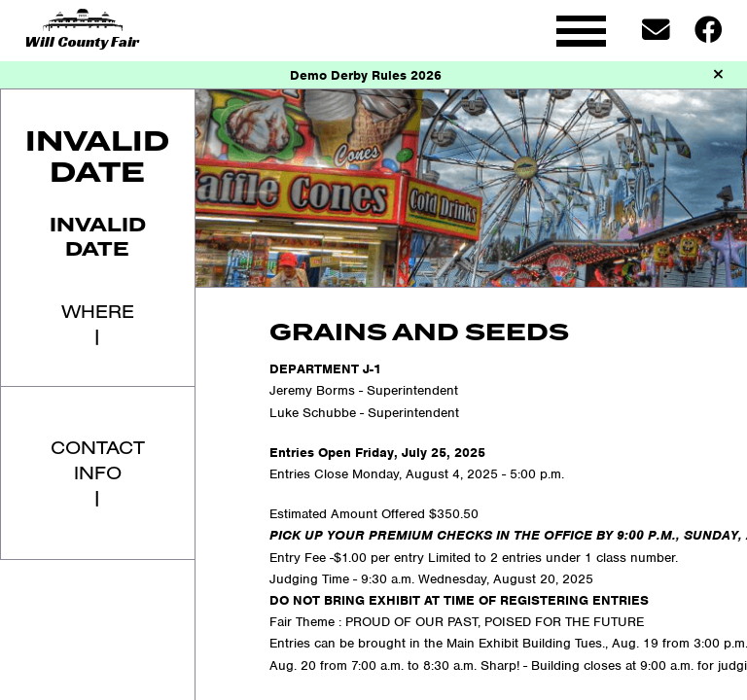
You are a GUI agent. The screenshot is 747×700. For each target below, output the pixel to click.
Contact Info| (98, 472)
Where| (98, 323)
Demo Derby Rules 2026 (366, 75)
